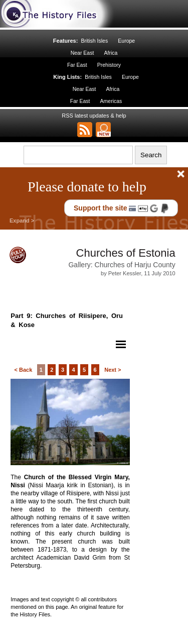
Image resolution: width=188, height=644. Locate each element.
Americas (111, 101)
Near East (82, 53)
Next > (113, 370)
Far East (77, 65)
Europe (126, 41)
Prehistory (109, 65)
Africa (111, 53)
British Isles (94, 41)
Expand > (22, 221)
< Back (23, 370)
